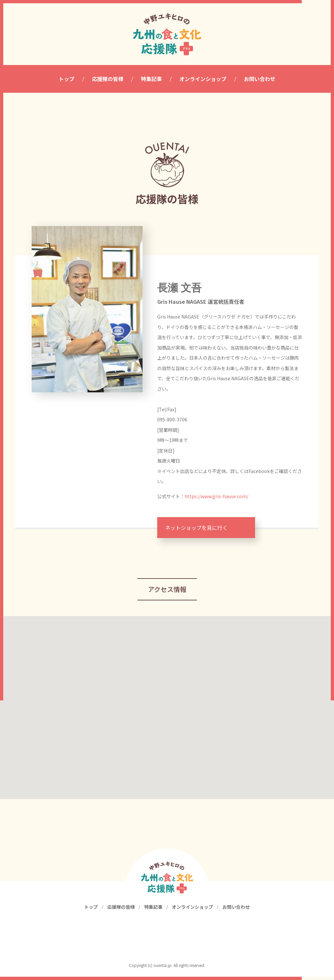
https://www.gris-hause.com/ (216, 496)
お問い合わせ (236, 910)
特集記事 (153, 910)
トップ (91, 910)
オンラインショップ (192, 910)
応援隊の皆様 (121, 910)
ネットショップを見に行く (196, 528)
